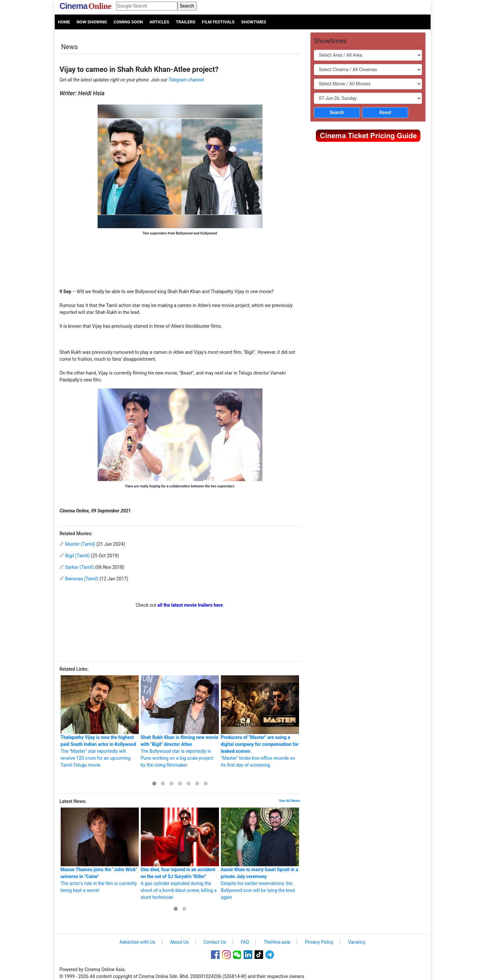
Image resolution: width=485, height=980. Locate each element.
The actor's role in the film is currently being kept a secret (100, 850)
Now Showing (92, 22)
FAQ (245, 942)
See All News (289, 801)
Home (64, 22)
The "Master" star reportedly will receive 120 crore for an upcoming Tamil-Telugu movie (100, 721)
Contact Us (215, 942)
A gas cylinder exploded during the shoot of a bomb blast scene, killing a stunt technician (180, 854)
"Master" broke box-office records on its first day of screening (260, 721)
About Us (179, 942)
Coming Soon (128, 22)
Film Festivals (218, 22)
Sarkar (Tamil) (80, 567)
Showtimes (254, 22)
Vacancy (357, 942)
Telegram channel (186, 80)
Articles (159, 22)
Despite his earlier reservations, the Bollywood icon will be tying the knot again (260, 854)
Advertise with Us (137, 942)
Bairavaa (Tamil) (82, 579)
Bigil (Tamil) (77, 556)
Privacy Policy (319, 942)
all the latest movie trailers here (190, 605)
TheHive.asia (277, 942)
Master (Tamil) (80, 544)
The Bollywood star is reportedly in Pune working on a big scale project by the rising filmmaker (180, 721)
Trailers (186, 22)
